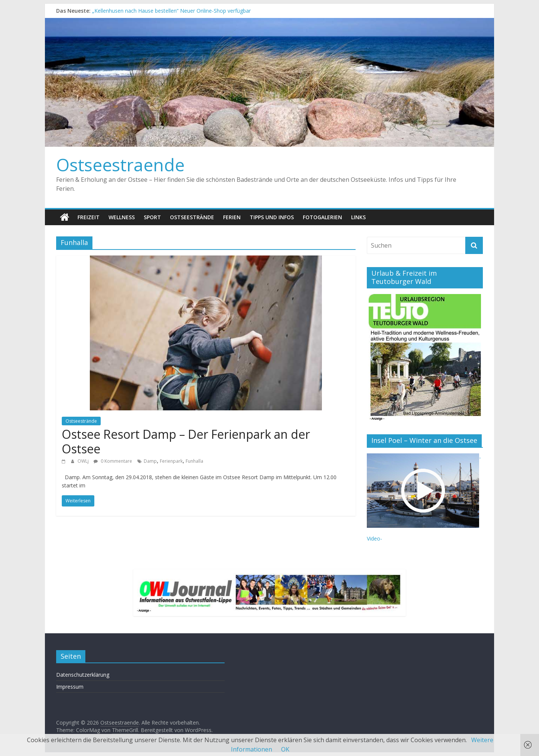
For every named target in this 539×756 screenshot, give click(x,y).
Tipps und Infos (272, 217)
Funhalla (194, 461)
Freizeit (89, 217)
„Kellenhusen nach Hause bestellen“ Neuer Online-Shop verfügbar (171, 11)
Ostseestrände (192, 217)
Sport (152, 217)
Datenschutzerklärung (83, 675)
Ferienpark (171, 461)
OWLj (84, 461)
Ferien (232, 217)
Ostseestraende (120, 165)
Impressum (70, 687)
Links (358, 217)
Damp (150, 461)
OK (285, 749)
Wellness (122, 217)
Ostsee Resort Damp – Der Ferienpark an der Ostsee (186, 441)
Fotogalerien (322, 217)
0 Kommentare (113, 461)
